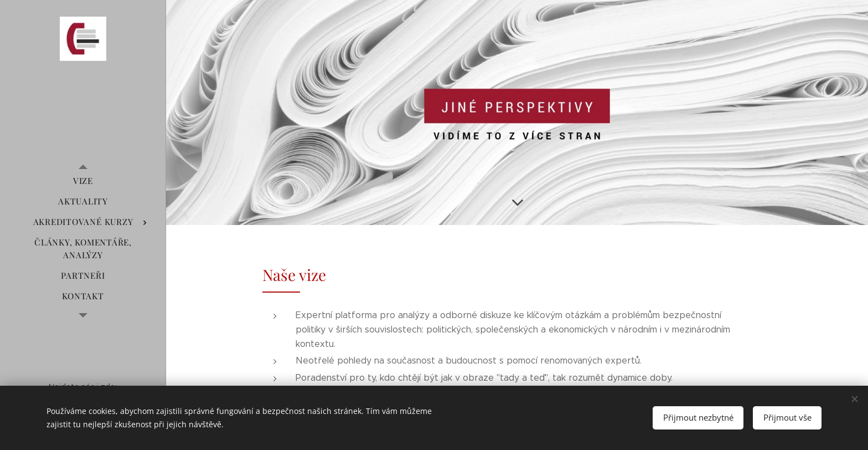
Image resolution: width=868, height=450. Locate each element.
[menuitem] (83, 181)
